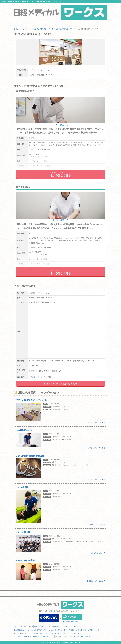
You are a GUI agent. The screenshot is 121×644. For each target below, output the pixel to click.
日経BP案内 (75, 627)
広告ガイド (67, 627)
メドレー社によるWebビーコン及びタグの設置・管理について (34, 636)
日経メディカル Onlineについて (51, 627)
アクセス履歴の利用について (23, 633)
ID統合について (74, 630)
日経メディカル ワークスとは (23, 627)
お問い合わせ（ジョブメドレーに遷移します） (66, 633)
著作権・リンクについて (42, 633)
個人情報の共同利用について (90, 630)
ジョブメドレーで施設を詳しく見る (61, 384)
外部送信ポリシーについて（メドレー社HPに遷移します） (74, 636)
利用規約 (37, 627)
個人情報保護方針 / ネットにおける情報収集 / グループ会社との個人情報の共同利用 (41, 630)
